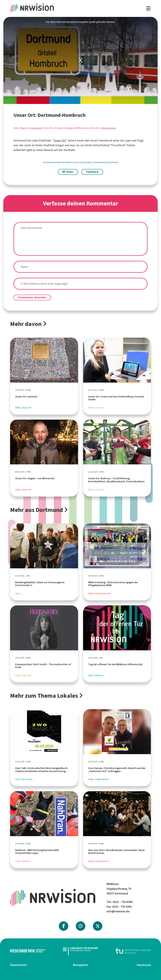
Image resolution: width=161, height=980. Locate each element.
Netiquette (80, 965)
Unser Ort (60, 140)
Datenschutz (19, 965)
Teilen (68, 172)
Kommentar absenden (32, 297)
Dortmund (36, 128)
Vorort (78, 162)
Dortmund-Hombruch (54, 162)
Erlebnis (69, 162)
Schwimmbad (100, 162)
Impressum (144, 965)
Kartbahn (87, 162)
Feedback (92, 172)
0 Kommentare (108, 128)
